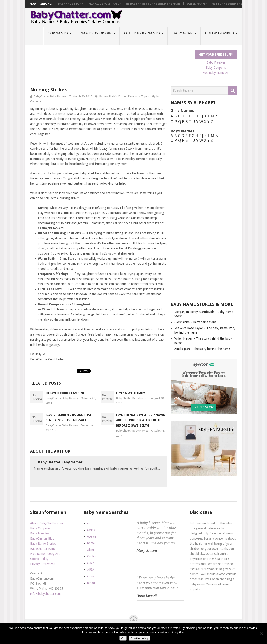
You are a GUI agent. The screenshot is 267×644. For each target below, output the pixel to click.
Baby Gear (182, 33)
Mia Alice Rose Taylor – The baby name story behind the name (182, 4)
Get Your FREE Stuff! (216, 55)
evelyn (91, 536)
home (91, 543)
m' (89, 523)
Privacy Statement (42, 564)
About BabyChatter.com (47, 523)
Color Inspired (220, 33)
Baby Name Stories (43, 544)
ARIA (91, 570)
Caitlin (91, 556)
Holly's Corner (118, 96)
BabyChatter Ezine (43, 549)
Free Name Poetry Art (45, 554)
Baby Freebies (216, 62)
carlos (91, 530)
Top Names (58, 33)
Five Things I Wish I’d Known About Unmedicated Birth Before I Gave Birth (141, 420)
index (91, 576)
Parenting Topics (139, 96)
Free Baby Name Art (216, 73)
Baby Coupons (216, 68)
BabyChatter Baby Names (50, 96)
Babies (104, 96)
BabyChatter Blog (42, 538)
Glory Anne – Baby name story (107, 4)
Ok (123, 638)
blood (91, 583)
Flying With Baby (131, 393)
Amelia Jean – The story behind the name (202, 349)
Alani (90, 550)
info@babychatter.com (45, 594)
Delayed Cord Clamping (65, 393)
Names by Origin (96, 33)
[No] (261, 633)
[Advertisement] (111, 60)
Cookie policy (139, 638)
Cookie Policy (39, 559)
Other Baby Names (142, 33)
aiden (91, 563)
